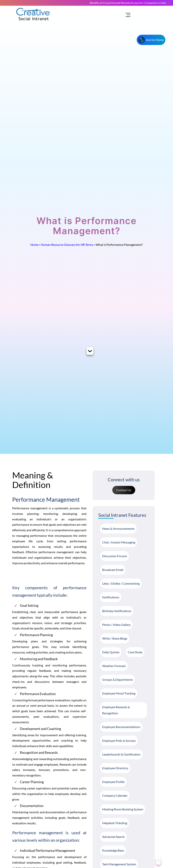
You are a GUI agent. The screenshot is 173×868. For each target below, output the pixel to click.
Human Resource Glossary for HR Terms (67, 245)
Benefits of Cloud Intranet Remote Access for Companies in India (128, 3)
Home (34, 245)
